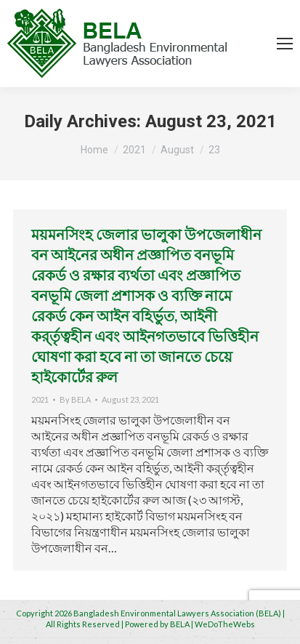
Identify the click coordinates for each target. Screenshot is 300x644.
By (75, 399)
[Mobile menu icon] (285, 44)
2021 (40, 399)
